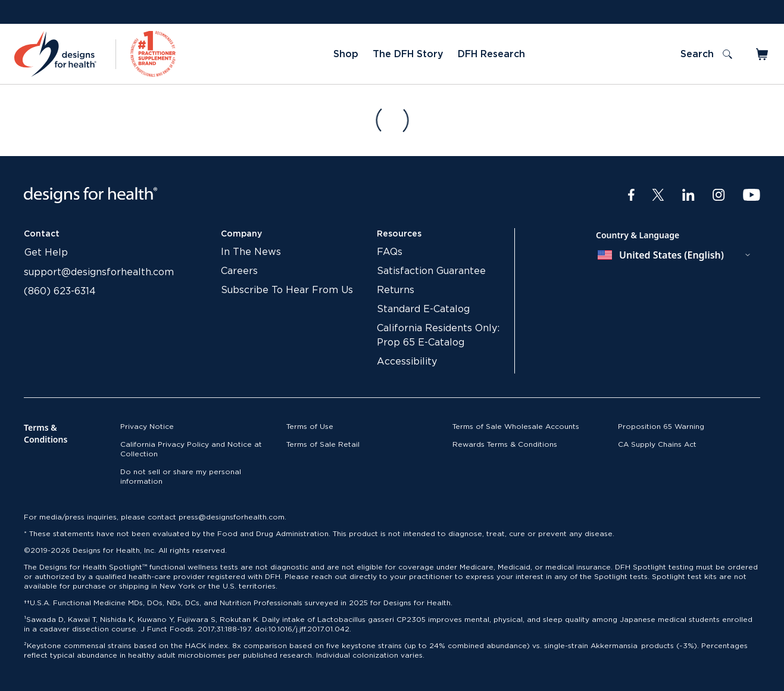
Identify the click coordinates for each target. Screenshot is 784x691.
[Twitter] (658, 195)
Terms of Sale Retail (323, 444)
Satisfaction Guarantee (431, 271)
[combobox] (674, 255)
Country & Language (638, 235)
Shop (346, 54)
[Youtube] (752, 195)
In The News (251, 252)
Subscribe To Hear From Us (287, 290)
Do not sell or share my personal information (181, 477)
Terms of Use (310, 427)
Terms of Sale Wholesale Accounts (516, 427)
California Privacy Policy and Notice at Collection (191, 449)
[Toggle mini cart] (763, 54)
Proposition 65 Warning (661, 427)
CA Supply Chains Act (657, 444)
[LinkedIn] (688, 195)
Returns (396, 290)
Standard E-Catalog (423, 309)
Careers (239, 271)
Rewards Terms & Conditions (505, 444)
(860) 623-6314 (60, 291)
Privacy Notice (147, 427)
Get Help (46, 253)
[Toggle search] (706, 54)
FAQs (390, 252)
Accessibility (407, 362)
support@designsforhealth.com (99, 272)
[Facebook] (631, 195)
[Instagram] (719, 195)
